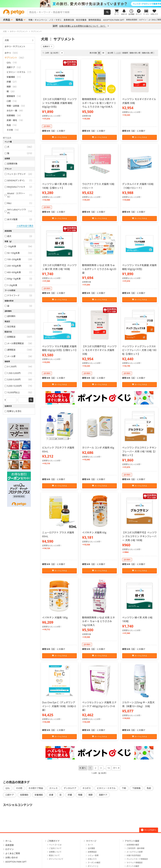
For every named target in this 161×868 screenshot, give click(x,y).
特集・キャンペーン (38, 20)
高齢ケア (103, 795)
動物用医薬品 (95, 20)
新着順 (125, 53)
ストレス (53, 788)
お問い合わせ (12, 858)
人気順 (118, 53)
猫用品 (19, 20)
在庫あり (48, 46)
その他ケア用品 (36, 788)
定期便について (55, 852)
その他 (19, 788)
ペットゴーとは (55, 845)
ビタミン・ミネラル (106, 788)
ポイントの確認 (133, 866)
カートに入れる (59, 137)
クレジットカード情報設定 (137, 859)
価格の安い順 (135, 53)
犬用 (7, 40)
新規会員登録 (132, 20)
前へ (84, 768)
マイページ (91, 841)
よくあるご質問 (155, 20)
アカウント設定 (132, 841)
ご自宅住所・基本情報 (136, 848)
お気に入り (92, 859)
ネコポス (87, 788)
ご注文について (55, 848)
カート (90, 845)
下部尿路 (136, 788)
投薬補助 (24, 795)
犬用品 (7, 20)
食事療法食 (69, 20)
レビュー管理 (93, 855)
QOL (8, 788)
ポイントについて (56, 859)
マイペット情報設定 (135, 863)
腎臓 (80, 795)
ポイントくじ (93, 866)
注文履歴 (91, 848)
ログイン (143, 20)
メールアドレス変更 (135, 852)
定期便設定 (92, 852)
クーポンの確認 (94, 863)
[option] (80, 4)
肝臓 (70, 795)
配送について (54, 855)
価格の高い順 (147, 53)
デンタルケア (70, 788)
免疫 (149, 788)
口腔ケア (10, 795)
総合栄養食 (81, 20)
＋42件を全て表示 (25, 226)
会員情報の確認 (133, 845)
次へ (115, 768)
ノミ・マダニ (55, 20)
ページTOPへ (149, 830)
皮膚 (51, 795)
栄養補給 (39, 795)
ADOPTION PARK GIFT (114, 20)
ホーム (8, 841)
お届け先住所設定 (134, 855)
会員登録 (9, 845)
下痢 (124, 788)
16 (109, 768)
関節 (91, 795)
